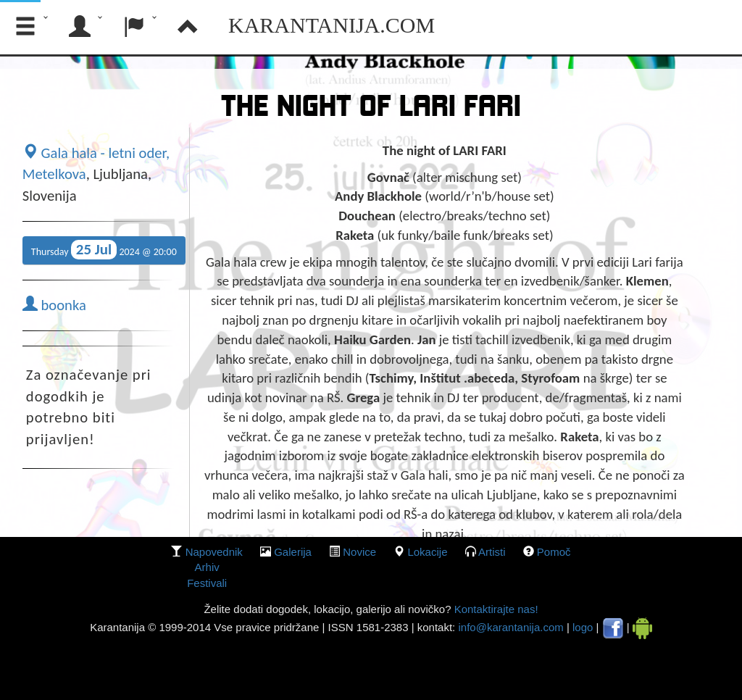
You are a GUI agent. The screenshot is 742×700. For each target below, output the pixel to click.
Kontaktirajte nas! (494, 609)
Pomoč (554, 552)
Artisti (492, 552)
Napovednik (214, 552)
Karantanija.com (332, 25)
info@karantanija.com (510, 627)
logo (583, 627)
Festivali (207, 583)
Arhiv (207, 567)
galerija (293, 552)
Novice (359, 552)
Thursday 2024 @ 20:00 (104, 250)
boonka (54, 305)
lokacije (427, 552)
